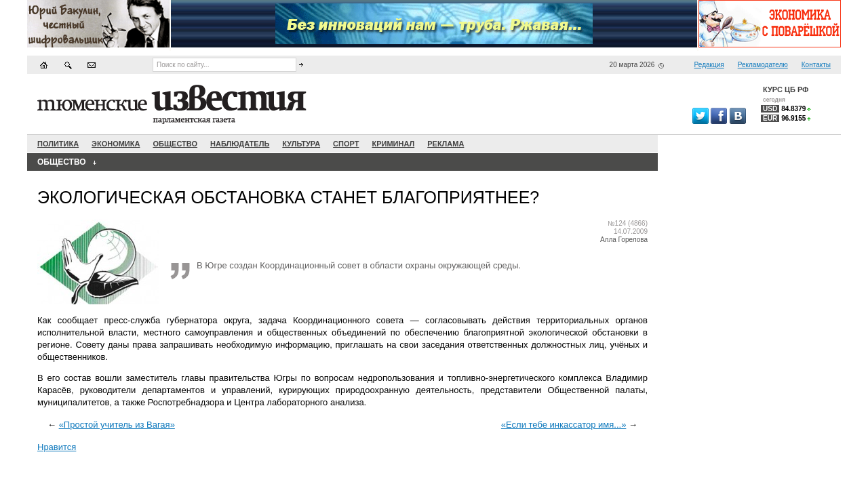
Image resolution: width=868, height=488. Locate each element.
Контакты (816, 65)
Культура (301, 144)
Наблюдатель (240, 144)
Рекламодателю (763, 65)
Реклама (446, 144)
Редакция (709, 65)
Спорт (346, 144)
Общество (175, 144)
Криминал (393, 144)
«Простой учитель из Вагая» (117, 425)
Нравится (57, 447)
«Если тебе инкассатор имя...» (564, 425)
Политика (58, 144)
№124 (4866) (628, 223)
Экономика (116, 144)
